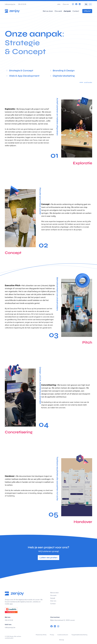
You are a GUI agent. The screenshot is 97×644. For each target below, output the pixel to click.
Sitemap (62, 640)
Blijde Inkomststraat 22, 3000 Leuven (63, 620)
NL (86, 4)
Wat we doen (48, 11)
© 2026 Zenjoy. (9, 636)
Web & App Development (24, 76)
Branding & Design (64, 71)
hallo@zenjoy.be (10, 4)
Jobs (59, 4)
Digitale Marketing (64, 76)
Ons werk (58, 11)
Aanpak (67, 11)
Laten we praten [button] (48, 558)
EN (90, 4)
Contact (76, 11)
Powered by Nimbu (41, 635)
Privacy (52, 635)
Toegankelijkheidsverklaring (79, 635)
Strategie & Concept (21, 71)
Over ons (66, 4)
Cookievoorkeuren (63, 635)
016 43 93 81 (22, 4)
